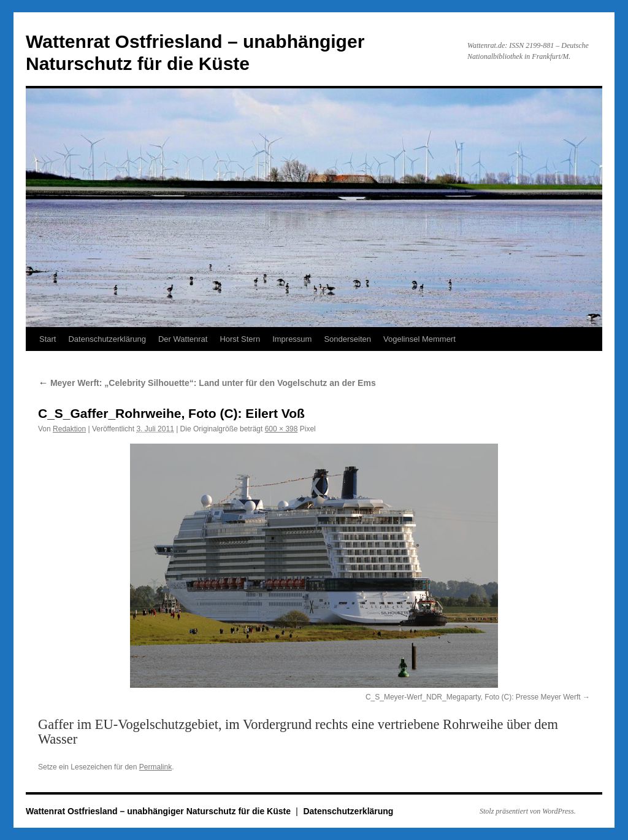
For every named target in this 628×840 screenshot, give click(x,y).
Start (48, 339)
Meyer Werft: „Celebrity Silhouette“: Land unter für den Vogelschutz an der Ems (207, 383)
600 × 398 (281, 429)
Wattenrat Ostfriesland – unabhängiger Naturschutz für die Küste (159, 811)
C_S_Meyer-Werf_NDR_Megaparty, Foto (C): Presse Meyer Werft (473, 697)
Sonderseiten (347, 339)
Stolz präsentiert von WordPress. (528, 811)
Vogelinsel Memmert (419, 339)
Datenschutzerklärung (107, 339)
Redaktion (69, 429)
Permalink (155, 767)
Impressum (292, 339)
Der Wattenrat (183, 339)
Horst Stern (240, 339)
